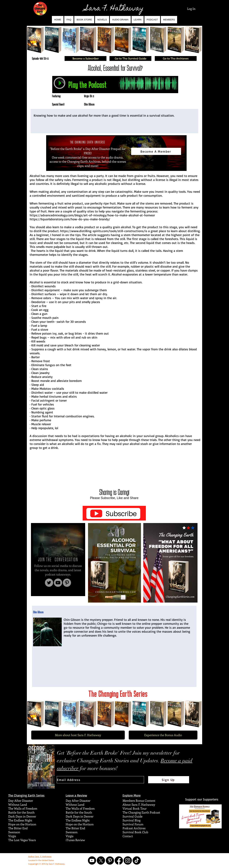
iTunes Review (75, 840)
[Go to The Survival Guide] (130, 58)
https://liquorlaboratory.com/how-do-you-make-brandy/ (70, 219)
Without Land (18, 804)
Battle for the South (21, 812)
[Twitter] (49, 583)
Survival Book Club (135, 832)
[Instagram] (128, 860)
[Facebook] (119, 860)
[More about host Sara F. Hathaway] (78, 735)
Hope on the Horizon (22, 824)
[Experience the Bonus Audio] (163, 735)
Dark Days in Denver (22, 816)
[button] (102, 20)
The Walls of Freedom (23, 808)
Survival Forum (133, 824)
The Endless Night (20, 820)
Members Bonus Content (139, 800)
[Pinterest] (67, 583)
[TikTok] (137, 860)
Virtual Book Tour (135, 808)
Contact (128, 836)
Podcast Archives (134, 828)
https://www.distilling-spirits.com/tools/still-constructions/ (103, 231)
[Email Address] (100, 780)
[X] (101, 860)
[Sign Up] (169, 780)
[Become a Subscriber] (86, 58)
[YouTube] (58, 583)
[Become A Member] (156, 151)
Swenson (14, 832)
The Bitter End (18, 828)
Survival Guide (132, 816)
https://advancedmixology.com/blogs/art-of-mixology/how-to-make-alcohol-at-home (91, 215)
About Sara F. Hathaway (139, 804)
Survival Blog (131, 820)
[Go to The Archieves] (176, 58)
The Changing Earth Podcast (141, 812)
